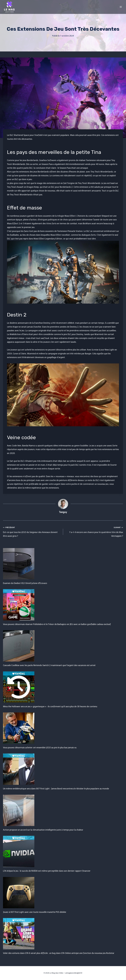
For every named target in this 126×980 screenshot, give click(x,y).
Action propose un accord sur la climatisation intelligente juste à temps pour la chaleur (43, 830)
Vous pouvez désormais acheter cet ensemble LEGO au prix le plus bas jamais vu (40, 748)
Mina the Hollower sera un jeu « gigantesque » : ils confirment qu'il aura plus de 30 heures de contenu (50, 707)
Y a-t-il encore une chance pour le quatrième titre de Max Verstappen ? (94, 531)
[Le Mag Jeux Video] (9, 7)
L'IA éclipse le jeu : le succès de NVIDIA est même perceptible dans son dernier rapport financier (47, 871)
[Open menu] (121, 7)
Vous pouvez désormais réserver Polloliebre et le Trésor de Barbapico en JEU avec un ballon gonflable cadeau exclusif (57, 624)
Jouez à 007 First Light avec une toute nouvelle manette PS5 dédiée (35, 912)
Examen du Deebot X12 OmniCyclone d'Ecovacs (25, 583)
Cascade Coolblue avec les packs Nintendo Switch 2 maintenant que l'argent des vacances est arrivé (49, 665)
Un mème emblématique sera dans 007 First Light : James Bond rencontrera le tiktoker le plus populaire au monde (56, 789)
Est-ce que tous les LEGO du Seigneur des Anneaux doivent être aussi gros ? (32, 531)
